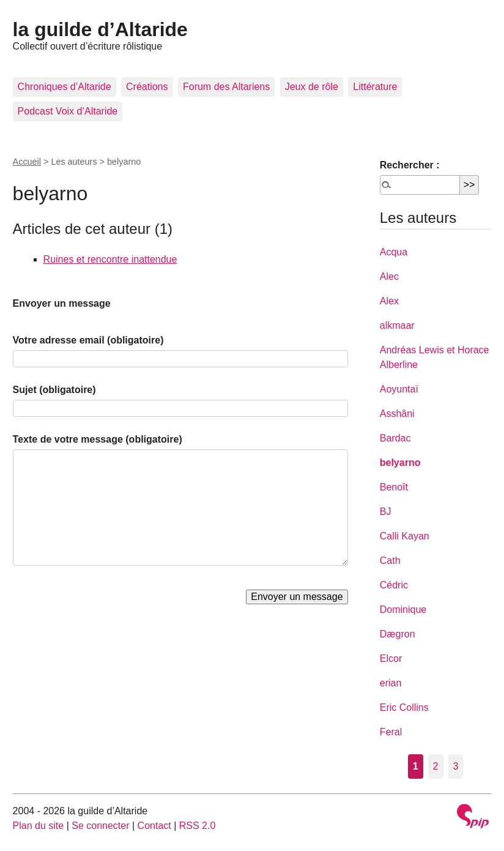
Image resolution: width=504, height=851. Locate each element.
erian (391, 683)
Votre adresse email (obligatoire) (88, 340)
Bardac (395, 438)
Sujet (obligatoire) (54, 390)
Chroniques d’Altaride (65, 87)
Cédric (394, 585)
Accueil (27, 162)
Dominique (403, 609)
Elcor (391, 658)
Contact (154, 826)
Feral (391, 732)
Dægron (398, 634)
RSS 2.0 (198, 826)
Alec (389, 276)
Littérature (375, 87)
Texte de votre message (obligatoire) (98, 439)
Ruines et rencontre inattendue (110, 259)
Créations (147, 87)
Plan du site (39, 826)
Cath (390, 560)
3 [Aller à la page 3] (456, 766)
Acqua (394, 252)
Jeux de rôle (312, 87)
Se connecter (100, 826)
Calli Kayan (405, 536)
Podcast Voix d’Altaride (68, 111)
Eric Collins (404, 707)
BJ (386, 512)
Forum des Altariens (226, 87)
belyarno (400, 463)
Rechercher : (410, 165)
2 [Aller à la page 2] (436, 766)
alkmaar (397, 325)
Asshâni (397, 414)
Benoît (394, 487)
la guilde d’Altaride (100, 29)
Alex (389, 301)
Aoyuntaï (399, 389)
